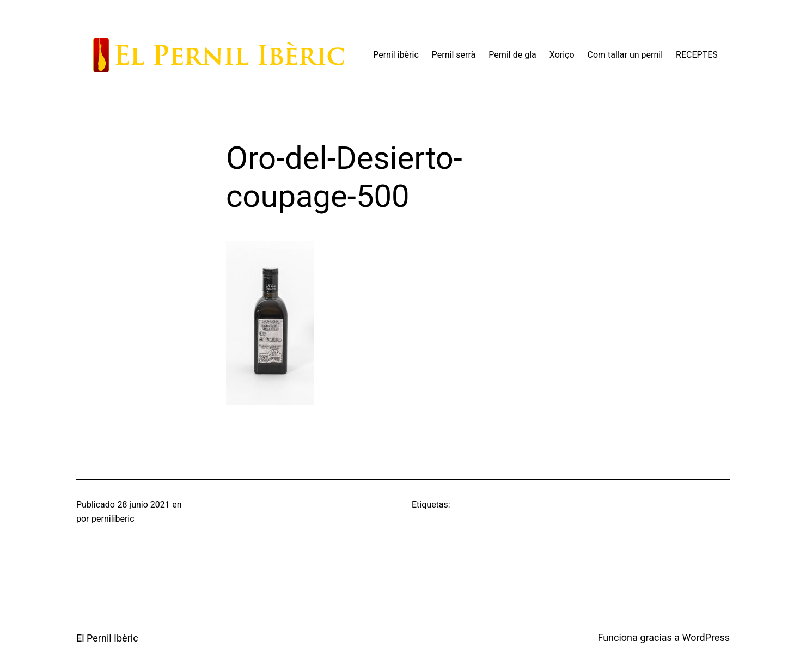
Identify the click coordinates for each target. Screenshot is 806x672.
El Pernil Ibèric (107, 638)
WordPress (706, 637)
